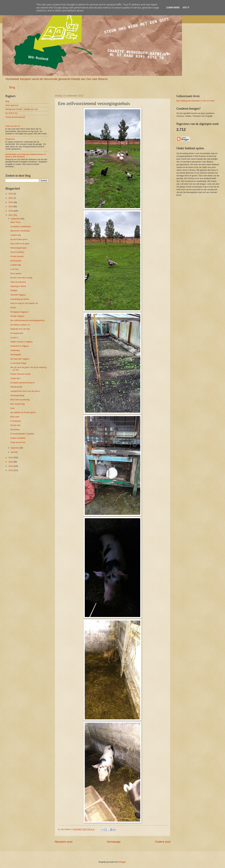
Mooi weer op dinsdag (20, 400)
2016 (11, 457)
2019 (11, 206)
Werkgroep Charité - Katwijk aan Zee (22, 109)
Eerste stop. (16, 425)
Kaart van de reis (18, 442)
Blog (12, 87)
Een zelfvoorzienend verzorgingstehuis (27, 320)
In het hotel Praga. (18, 363)
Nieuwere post (64, 842)
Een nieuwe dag (17, 404)
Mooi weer (15, 417)
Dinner (13, 308)
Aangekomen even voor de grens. (25, 391)
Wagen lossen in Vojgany (21, 342)
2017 (11, 215)
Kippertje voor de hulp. (20, 329)
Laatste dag (15, 235)
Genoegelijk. (16, 355)
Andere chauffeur (18, 438)
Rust (12, 408)
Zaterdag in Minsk (18, 286)
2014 (11, 466)
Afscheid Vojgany (18, 295)
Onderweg (15, 350)
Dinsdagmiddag (17, 395)
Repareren (10, 139)
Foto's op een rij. (13, 126)
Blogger (123, 862)
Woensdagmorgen (18, 248)
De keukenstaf (17, 333)
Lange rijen (15, 378)
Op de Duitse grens (19, 239)
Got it (186, 8)
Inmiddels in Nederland (20, 227)
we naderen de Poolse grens (23, 412)
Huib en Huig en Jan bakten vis (24, 303)
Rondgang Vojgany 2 (20, 312)
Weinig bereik (16, 387)
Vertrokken (15, 430)
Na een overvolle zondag (21, 278)
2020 (11, 202)
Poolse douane (17, 256)
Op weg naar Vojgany (20, 359)
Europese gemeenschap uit (22, 383)
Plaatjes (14, 290)
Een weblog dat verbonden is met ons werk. (196, 101)
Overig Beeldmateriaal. (15, 117)
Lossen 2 (14, 338)
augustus (15, 448)
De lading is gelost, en (20, 325)
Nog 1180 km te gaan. (20, 244)
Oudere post (163, 842)
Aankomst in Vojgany (20, 346)
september (15, 219)
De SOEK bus (12, 113)
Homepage (114, 842)
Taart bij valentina (18, 282)
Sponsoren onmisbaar (20, 231)
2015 (11, 462)
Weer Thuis (15, 222)
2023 (11, 194)
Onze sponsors (12, 105)
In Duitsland (16, 421)
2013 (11, 470)
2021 (11, 198)
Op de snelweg (17, 252)
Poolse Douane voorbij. (21, 374)
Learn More (173, 8)
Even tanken (16, 273)
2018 (11, 211)
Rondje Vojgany (17, 316)
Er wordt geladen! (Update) (22, 434)
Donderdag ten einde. (20, 299)
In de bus (14, 269)
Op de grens (16, 261)
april (13, 452)
